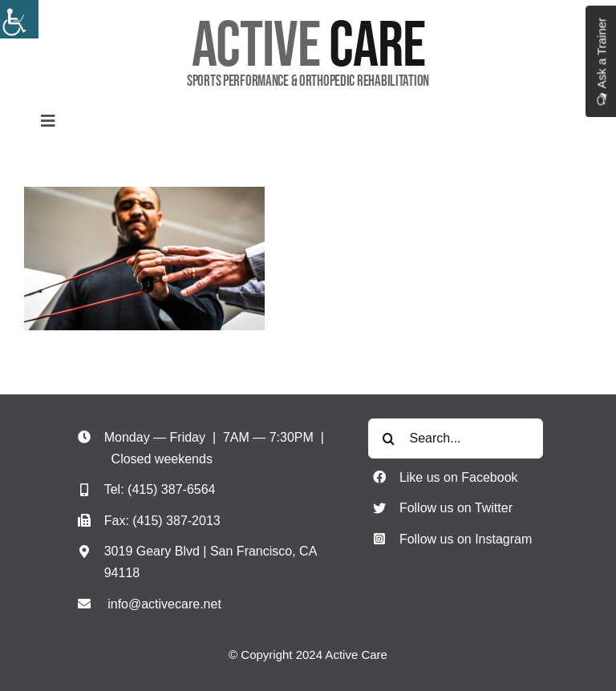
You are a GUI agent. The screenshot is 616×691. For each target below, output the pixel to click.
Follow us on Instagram (466, 539)
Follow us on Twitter (456, 508)
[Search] (388, 438)
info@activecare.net (164, 604)
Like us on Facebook (459, 477)
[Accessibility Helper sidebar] (19, 19)
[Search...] (455, 438)
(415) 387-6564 (171, 489)
